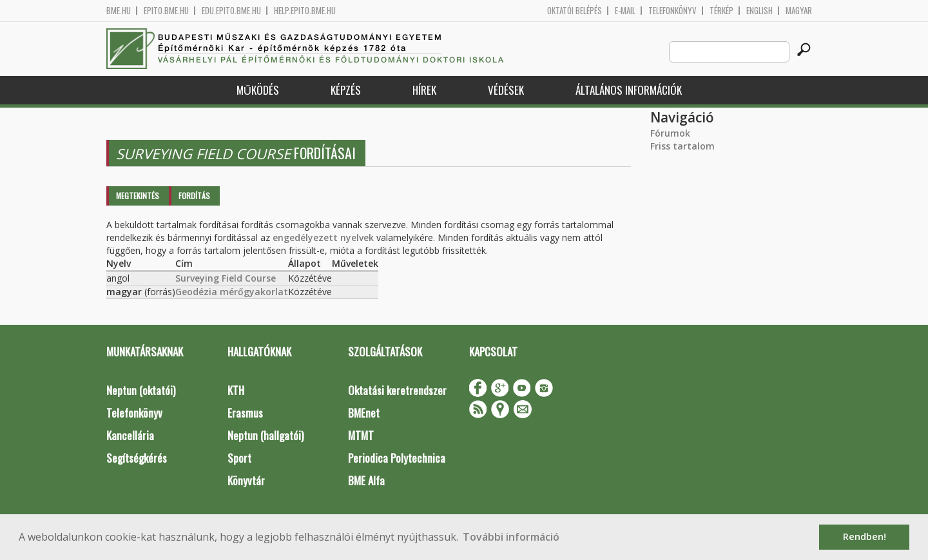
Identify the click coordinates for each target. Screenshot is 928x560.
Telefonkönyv (672, 11)
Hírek (424, 90)
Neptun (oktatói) (141, 390)
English (759, 11)
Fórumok (670, 133)
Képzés (346, 90)
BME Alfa (366, 480)
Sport (239, 458)
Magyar (799, 11)
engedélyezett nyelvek (323, 237)
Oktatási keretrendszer (397, 390)
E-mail (625, 11)
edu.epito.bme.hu (231, 11)
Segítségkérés (137, 458)
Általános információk (629, 90)
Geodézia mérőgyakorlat (232, 292)
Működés (258, 90)
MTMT (361, 435)
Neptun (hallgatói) (266, 435)
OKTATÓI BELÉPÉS (575, 11)
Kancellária (130, 435)
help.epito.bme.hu (305, 11)
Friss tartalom (682, 146)
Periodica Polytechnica (397, 458)
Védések (506, 90)
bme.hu (119, 11)
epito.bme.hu (166, 11)
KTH (236, 390)
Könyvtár (246, 480)
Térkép (721, 11)
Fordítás (194, 196)
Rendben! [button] (865, 536)
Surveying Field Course (226, 278)
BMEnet (364, 413)
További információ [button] (511, 537)
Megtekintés (138, 196)
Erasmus (245, 413)
